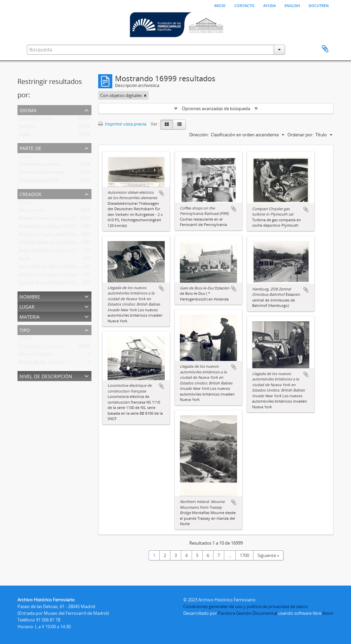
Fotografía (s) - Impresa (42, 364)
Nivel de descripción (46, 376)
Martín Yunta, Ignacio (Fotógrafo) (52, 276)
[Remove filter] (145, 95)
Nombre (30, 296)
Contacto (244, 5)
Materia (30, 316)
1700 (244, 555)
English (292, 5)
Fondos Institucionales (42, 174)
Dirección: (199, 135)
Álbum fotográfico (37, 356)
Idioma (28, 110)
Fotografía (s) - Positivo (42, 348)
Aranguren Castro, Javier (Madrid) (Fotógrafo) (64, 236)
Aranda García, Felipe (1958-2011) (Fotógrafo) (63, 228)
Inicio (220, 5)
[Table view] (179, 125)
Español (27, 128)
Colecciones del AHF (39, 182)
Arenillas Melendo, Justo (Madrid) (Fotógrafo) (64, 244)
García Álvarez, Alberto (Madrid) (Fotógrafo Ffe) (66, 268)
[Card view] (167, 125)
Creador (30, 194)
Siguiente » (268, 555)
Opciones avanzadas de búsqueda (216, 108)
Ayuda (269, 5)
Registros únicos (35, 120)
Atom (328, 613)
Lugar (27, 306)
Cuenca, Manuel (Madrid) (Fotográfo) (56, 284)
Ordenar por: (300, 135)
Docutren (319, 5)
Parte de (30, 148)
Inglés (25, 136)
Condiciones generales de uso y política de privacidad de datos (245, 606)
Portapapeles (325, 49)
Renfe (25, 260)
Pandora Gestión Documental (247, 613)
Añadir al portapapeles (161, 193)
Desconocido (32, 212)
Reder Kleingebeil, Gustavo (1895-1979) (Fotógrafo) (69, 252)
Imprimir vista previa (122, 124)
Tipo (25, 330)
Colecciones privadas (40, 166)
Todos (25, 157)
